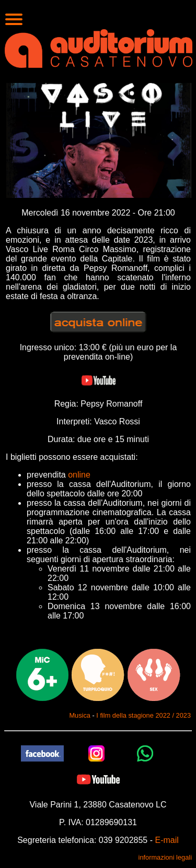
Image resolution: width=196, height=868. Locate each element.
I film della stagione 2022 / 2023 (143, 715)
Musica (80, 715)
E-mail (166, 840)
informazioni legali (165, 857)
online (79, 475)
